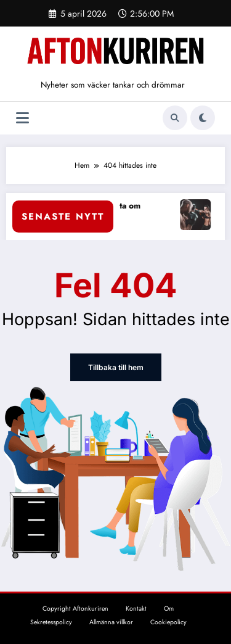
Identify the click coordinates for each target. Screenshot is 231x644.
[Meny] (22, 118)
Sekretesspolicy (51, 622)
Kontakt (136, 609)
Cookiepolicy (168, 622)
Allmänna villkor (111, 622)
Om (169, 609)
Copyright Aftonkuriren (75, 609)
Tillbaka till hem (115, 367)
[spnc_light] (203, 118)
